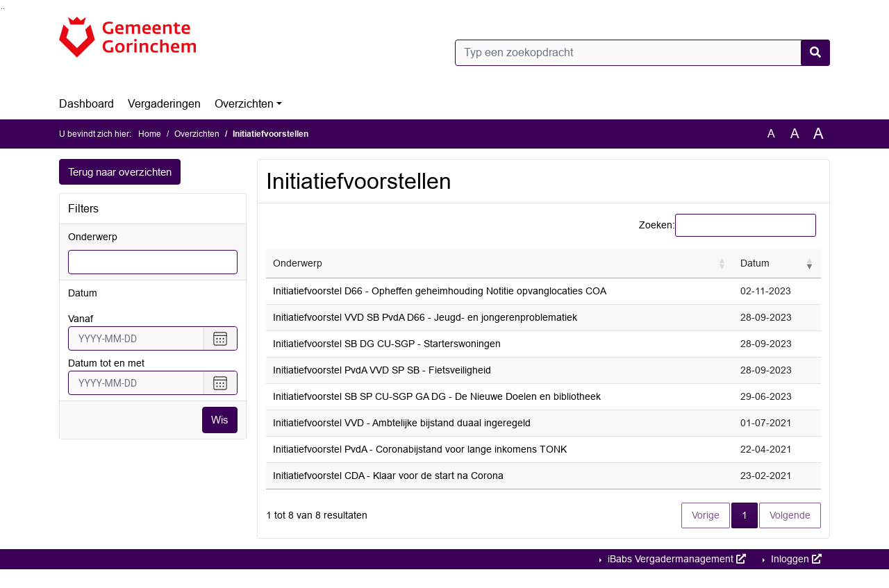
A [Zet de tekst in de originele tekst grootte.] (771, 134)
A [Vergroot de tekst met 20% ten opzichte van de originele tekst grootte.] (795, 134)
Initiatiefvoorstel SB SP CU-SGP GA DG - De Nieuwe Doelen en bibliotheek (437, 396)
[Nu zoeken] (815, 53)
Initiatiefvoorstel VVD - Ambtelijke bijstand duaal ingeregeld (402, 423)
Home (150, 134)
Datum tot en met (106, 364)
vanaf (81, 319)
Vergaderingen (164, 104)
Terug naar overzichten (124, 172)
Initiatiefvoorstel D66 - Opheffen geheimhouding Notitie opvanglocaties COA (440, 291)
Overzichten (244, 104)
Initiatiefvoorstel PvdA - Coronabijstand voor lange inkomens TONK (420, 449)
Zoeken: (657, 225)
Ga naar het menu (4, 9)
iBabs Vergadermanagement (675, 559)
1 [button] (750, 514)
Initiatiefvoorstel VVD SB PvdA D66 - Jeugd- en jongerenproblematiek (425, 317)
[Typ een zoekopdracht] (642, 53)
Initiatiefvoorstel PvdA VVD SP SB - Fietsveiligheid (382, 370)
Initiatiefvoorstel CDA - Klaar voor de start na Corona (388, 476)
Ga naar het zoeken (2, 9)
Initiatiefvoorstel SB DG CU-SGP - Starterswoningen (387, 344)
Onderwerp (93, 237)
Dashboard (86, 104)
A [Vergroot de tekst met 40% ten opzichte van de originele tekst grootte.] (819, 134)
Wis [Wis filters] (219, 420)
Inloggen (795, 559)
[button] (722, 264)
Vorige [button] (706, 515)
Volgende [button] (790, 515)
